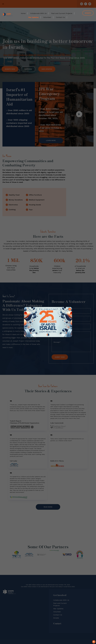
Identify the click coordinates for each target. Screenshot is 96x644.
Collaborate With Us (38, 13)
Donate (88, 13)
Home (23, 13)
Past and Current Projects (62, 13)
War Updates (33, 17)
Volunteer (47, 17)
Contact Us (60, 17)
